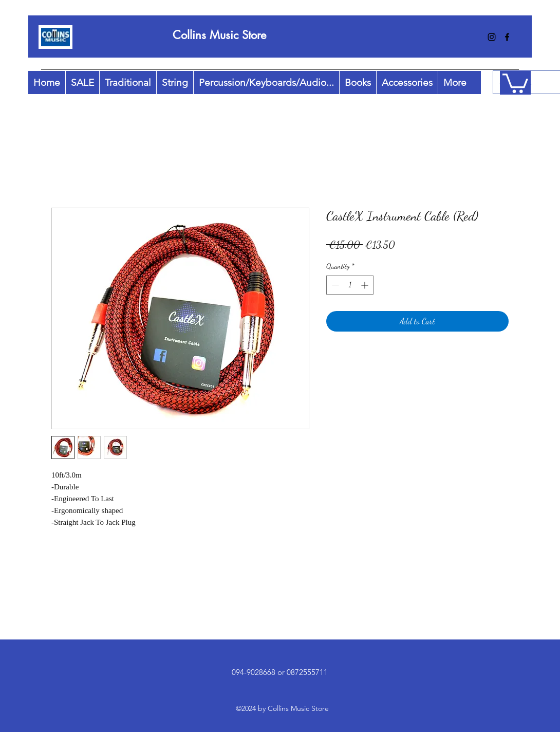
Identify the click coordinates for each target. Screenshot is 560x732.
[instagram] (492, 37)
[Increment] (366, 285)
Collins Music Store (219, 35)
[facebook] (507, 37)
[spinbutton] (350, 285)
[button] (515, 82)
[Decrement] (334, 285)
